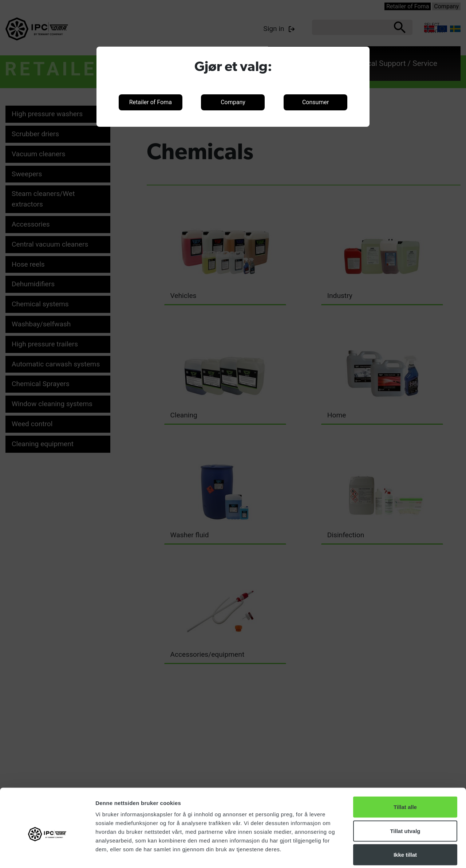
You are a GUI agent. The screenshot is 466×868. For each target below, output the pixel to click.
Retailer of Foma (151, 102)
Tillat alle (405, 772)
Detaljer (388, 854)
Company (233, 102)
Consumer (315, 102)
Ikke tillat (405, 820)
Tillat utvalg (405, 796)
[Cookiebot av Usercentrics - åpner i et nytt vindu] (47, 854)
